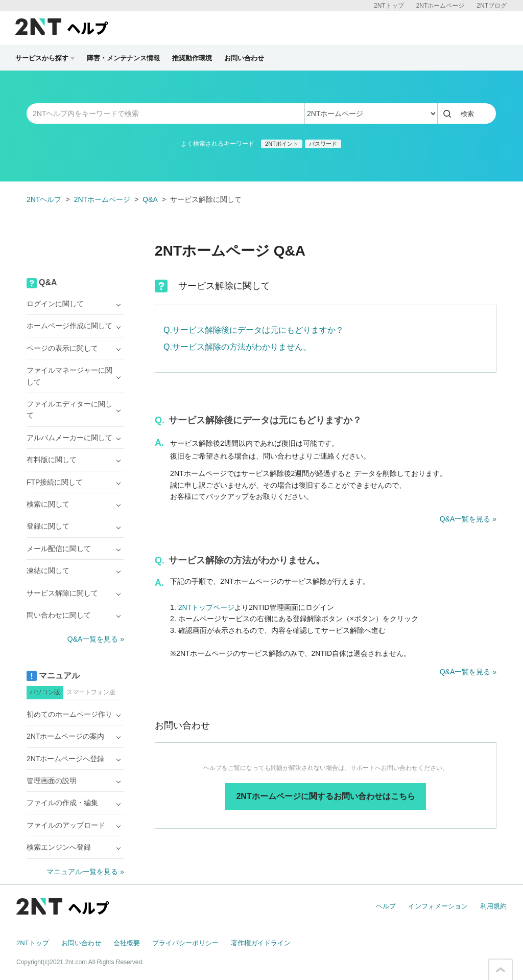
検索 (467, 114)
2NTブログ (492, 6)
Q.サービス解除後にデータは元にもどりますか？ (254, 330)
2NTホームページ (441, 6)
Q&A (150, 199)
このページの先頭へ (501, 970)
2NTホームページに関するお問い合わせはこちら (325, 796)
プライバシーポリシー (185, 943)
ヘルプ (386, 906)
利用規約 (493, 906)
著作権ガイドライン (261, 943)
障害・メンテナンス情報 (123, 58)
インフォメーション (438, 906)
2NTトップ (389, 6)
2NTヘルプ (44, 199)
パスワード (323, 144)
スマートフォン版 (91, 692)
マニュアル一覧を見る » (85, 872)
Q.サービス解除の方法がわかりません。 (237, 347)
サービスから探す (45, 58)
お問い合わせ (244, 58)
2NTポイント (282, 144)
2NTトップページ (206, 607)
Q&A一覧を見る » (468, 519)
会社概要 (127, 943)
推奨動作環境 (192, 58)
